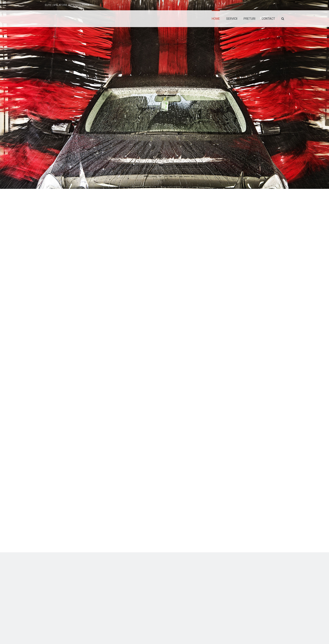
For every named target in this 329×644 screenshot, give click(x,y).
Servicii (232, 19)
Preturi (249, 19)
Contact (268, 19)
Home (216, 19)
